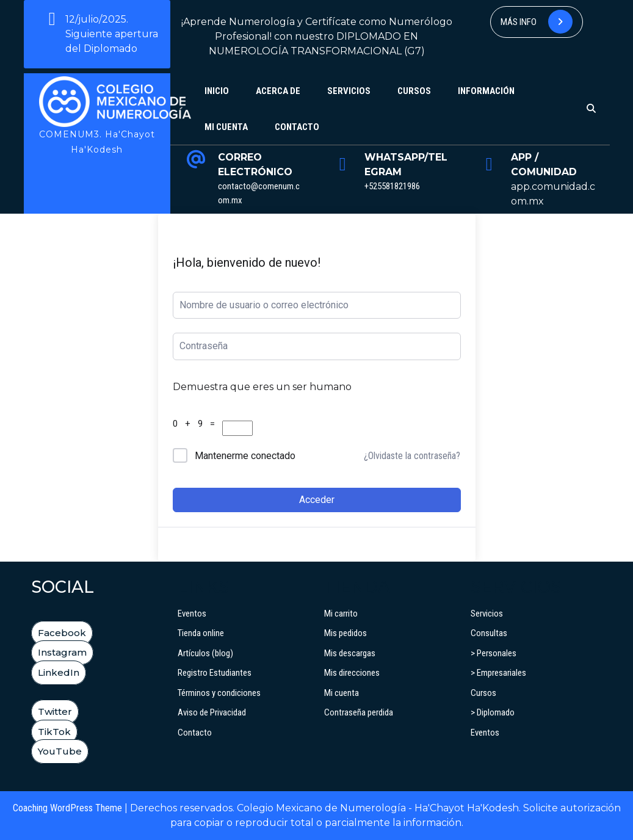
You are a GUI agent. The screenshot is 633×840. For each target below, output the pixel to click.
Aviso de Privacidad (212, 712)
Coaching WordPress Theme (67, 808)
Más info (537, 22)
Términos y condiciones (219, 693)
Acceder (317, 500)
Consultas (489, 633)
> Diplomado (493, 712)
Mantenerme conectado (245, 456)
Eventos (192, 614)
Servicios (349, 91)
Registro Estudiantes (215, 673)
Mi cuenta (226, 127)
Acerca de (278, 91)
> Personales (494, 653)
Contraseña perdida (359, 712)
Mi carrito (341, 614)
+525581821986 (392, 186)
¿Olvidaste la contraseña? (412, 456)
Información (486, 91)
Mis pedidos (345, 633)
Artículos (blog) (205, 653)
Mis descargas (350, 653)
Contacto (297, 127)
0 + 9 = (196, 424)
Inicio (217, 91)
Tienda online (201, 633)
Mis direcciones (352, 673)
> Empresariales (498, 673)
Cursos (414, 91)
